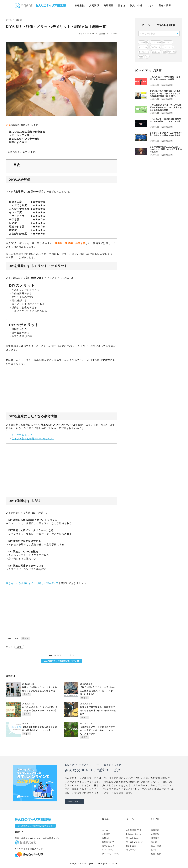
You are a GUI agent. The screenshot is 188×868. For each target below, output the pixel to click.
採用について (108, 842)
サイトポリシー (109, 850)
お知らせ (106, 838)
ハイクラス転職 (156, 42)
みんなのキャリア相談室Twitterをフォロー (62, 661)
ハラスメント (168, 42)
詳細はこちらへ (74, 801)
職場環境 (109, 6)
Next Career (132, 846)
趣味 (19, 647)
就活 (147, 57)
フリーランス (143, 47)
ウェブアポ (131, 850)
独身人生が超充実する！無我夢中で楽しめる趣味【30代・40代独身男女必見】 (98, 711)
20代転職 (142, 42)
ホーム (105, 830)
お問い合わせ (108, 846)
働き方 (122, 6)
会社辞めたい (156, 52)
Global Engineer (135, 842)
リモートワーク (168, 47)
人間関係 (94, 6)
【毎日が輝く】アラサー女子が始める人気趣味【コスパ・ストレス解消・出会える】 (98, 691)
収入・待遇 (136, 6)
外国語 (141, 57)
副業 (164, 52)
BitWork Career (134, 834)
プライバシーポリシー (112, 854)
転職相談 (80, 6)
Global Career (133, 838)
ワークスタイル (144, 52)
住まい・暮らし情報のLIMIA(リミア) (33, 439)
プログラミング (155, 47)
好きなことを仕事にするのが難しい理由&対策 (32, 583)
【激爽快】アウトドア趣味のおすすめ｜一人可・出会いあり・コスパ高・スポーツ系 (98, 730)
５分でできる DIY (22, 435)
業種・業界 (165, 6)
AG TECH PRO (134, 830)
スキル (150, 6)
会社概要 (106, 834)
